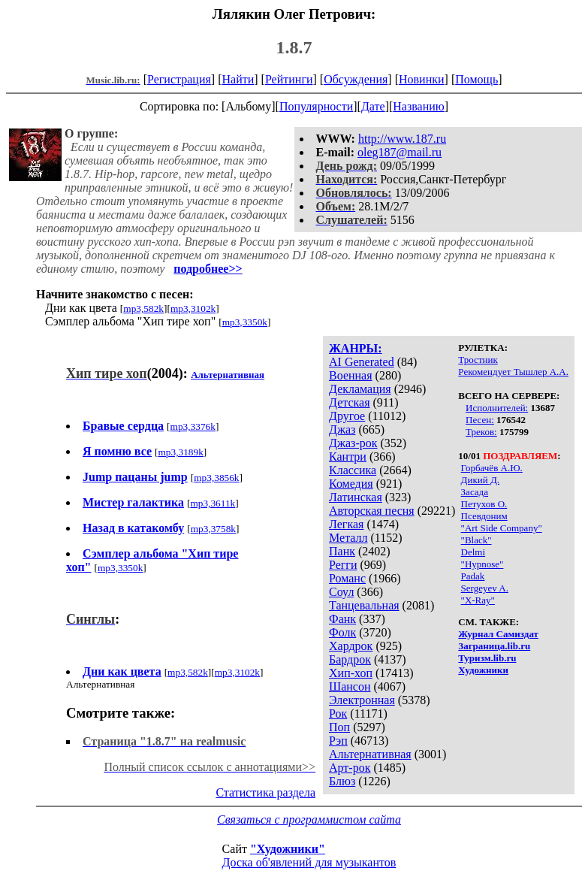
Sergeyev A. (485, 588)
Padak (473, 576)
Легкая (346, 524)
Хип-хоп (351, 673)
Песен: (480, 420)
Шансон (350, 686)
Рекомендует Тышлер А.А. (513, 372)
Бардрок (350, 659)
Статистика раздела (265, 792)
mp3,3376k (193, 426)
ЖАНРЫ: (356, 348)
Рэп (338, 741)
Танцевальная (364, 605)
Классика (353, 470)
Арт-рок (350, 768)
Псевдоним (484, 516)
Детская (350, 402)
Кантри (348, 457)
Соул (341, 592)
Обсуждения (356, 79)
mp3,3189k (181, 452)
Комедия (351, 484)
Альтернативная (370, 754)
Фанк (342, 619)
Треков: (481, 432)
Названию (419, 106)
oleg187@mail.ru (400, 152)
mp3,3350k (245, 322)
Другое (347, 416)
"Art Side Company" (502, 528)
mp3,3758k (213, 529)
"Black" (476, 540)
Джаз (342, 429)
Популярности (316, 106)
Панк (342, 551)
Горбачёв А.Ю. (492, 468)
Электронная (362, 700)
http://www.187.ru (402, 139)
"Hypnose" (482, 564)
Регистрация (179, 79)
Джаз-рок (353, 443)
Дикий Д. (480, 480)
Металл (348, 538)
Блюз (342, 781)
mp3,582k (143, 308)
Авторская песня (372, 511)
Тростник (478, 360)
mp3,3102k (193, 308)
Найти (238, 79)
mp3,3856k (216, 478)
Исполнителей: (497, 408)
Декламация (360, 389)
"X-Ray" (478, 600)
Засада (475, 492)
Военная (351, 375)
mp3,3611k (213, 503)
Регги (343, 565)
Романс (347, 578)
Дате (373, 106)
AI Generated (362, 362)
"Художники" (288, 849)
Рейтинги (289, 79)
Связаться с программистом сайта (309, 819)
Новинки (422, 79)
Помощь (476, 79)
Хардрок (351, 646)
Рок (338, 714)
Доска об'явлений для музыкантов (309, 862)
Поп (339, 727)
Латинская (356, 497)
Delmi (473, 552)
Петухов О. (484, 504)
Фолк (342, 632)
